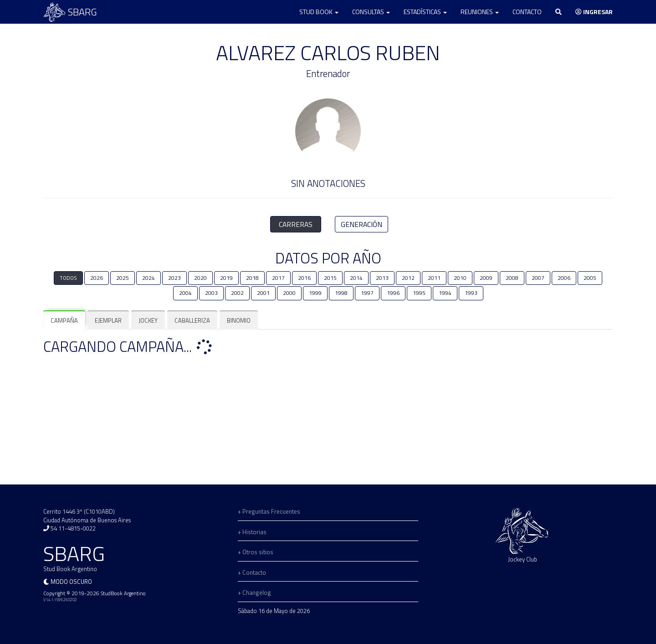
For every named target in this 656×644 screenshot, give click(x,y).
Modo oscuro (71, 582)
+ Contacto (252, 572)
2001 (263, 293)
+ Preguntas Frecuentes (269, 511)
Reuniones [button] (480, 12)
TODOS (68, 278)
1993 (471, 293)
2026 (97, 278)
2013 (382, 278)
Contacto (527, 12)
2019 (226, 278)
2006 (564, 278)
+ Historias (252, 532)
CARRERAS (296, 224)
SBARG (70, 12)
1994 (445, 293)
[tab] (64, 321)
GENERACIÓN (361, 224)
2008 (512, 278)
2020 (200, 278)
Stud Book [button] (319, 12)
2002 (237, 293)
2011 (434, 278)
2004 (185, 293)
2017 (278, 278)
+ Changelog (254, 592)
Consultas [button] (371, 12)
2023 (174, 278)
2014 (356, 278)
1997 (367, 293)
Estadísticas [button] (425, 12)
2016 (304, 278)
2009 (486, 278)
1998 (341, 293)
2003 (211, 293)
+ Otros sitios (256, 552)
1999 (315, 293)
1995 (419, 293)
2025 (123, 278)
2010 (460, 278)
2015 (330, 278)
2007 (538, 278)
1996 (393, 293)
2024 (149, 278)
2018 (252, 278)
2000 (289, 293)
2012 (408, 278)
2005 (590, 278)
